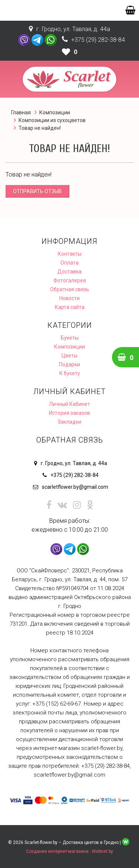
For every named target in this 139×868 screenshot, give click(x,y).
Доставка (69, 272)
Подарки (69, 364)
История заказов (69, 413)
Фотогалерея (70, 280)
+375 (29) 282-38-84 (98, 40)
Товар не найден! (40, 128)
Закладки (69, 422)
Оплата (69, 263)
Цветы (69, 356)
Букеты (70, 338)
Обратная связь (70, 289)
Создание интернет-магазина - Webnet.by (69, 851)
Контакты (70, 254)
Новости (69, 298)
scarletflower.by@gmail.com (75, 487)
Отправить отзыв (37, 191)
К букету (70, 373)
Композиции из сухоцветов (52, 120)
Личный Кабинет (69, 404)
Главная (21, 112)
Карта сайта (70, 307)
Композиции (55, 112)
